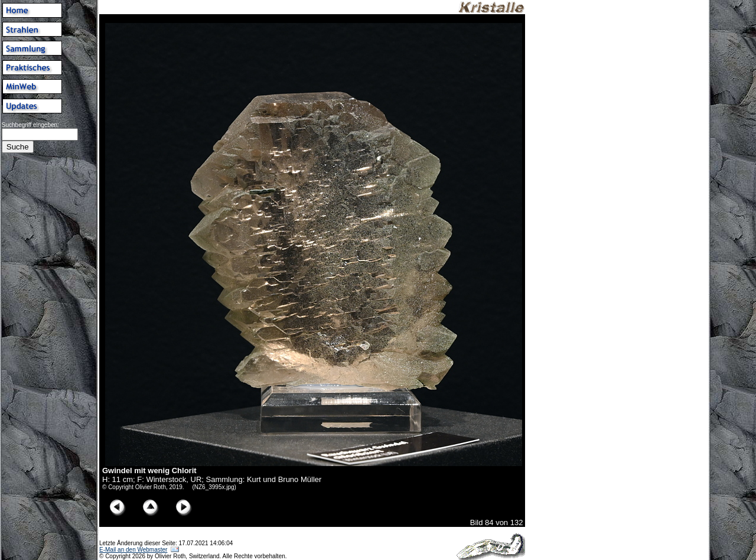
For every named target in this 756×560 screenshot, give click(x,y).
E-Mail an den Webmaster (133, 550)
